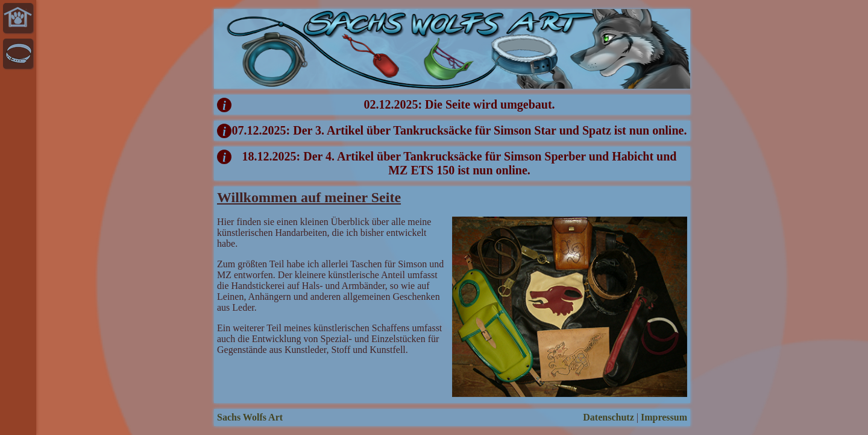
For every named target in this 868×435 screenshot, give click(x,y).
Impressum (664, 417)
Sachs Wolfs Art (250, 417)
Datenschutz (608, 417)
